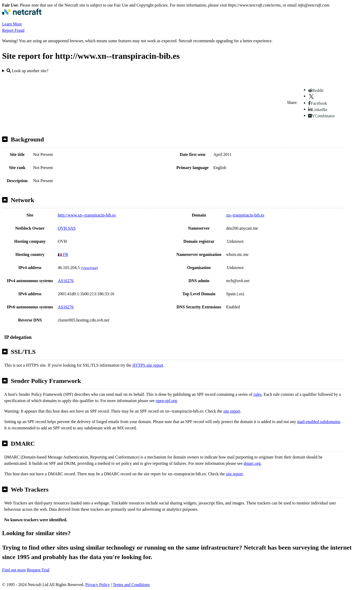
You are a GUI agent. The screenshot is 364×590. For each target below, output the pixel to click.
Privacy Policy (98, 585)
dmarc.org (252, 463)
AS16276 (66, 281)
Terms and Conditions (131, 585)
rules (258, 394)
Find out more (14, 570)
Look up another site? (27, 71)
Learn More (12, 24)
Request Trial (38, 570)
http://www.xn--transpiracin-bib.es (87, 215)
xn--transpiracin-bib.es (245, 215)
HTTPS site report (148, 365)
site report (232, 411)
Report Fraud (13, 30)
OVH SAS (67, 228)
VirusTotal (89, 268)
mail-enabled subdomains (319, 422)
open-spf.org (166, 401)
